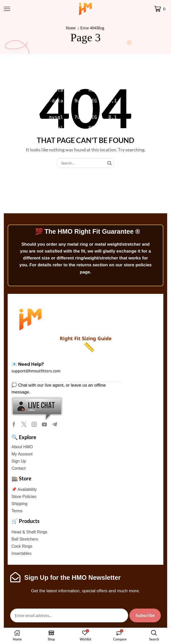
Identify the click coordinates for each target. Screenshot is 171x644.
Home (71, 28)
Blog (100, 28)
